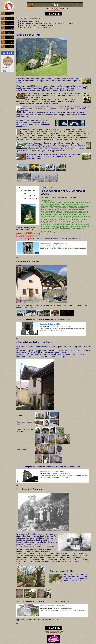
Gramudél (38, 489)
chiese (21, 18)
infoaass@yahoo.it (55, 10)
